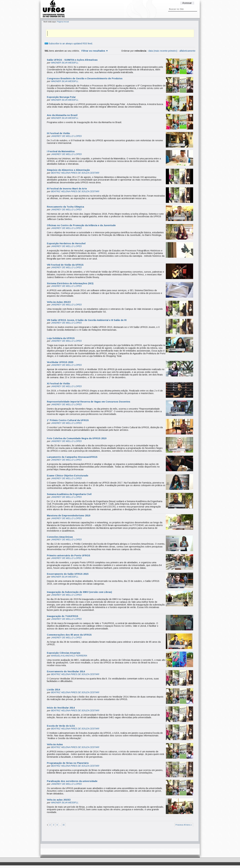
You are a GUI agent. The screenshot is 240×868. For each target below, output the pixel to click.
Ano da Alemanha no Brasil (62, 115)
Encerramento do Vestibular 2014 (66, 671)
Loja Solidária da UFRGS (61, 338)
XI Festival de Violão (58, 384)
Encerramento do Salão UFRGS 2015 (68, 574)
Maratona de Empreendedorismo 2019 (69, 516)
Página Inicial (63, 22)
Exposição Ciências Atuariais (64, 653)
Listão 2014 (53, 690)
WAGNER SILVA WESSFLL (65, 63)
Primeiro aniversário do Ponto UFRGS (69, 555)
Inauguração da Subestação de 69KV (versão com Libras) (79, 592)
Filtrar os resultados (93, 51)
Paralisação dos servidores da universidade (72, 781)
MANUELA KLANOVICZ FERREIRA (69, 656)
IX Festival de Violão (58, 133)
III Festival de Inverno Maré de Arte (67, 189)
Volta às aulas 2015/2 (59, 800)
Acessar (187, 3)
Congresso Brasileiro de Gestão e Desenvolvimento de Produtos (85, 78)
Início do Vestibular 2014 (61, 708)
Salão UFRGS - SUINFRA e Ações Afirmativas (72, 60)
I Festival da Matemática (61, 151)
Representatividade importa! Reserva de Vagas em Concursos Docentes (89, 402)
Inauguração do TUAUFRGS (63, 616)
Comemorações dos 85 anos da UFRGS (69, 635)
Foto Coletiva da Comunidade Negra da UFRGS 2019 (77, 438)
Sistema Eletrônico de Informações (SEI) (70, 283)
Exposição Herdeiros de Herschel (66, 243)
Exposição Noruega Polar (61, 97)
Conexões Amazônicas (60, 537)
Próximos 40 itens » (184, 825)
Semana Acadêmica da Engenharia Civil (69, 494)
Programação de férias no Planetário (68, 763)
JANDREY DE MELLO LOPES (66, 136)
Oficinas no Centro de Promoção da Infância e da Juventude (81, 225)
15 (64, 825)
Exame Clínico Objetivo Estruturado (68, 476)
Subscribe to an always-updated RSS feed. (69, 44)
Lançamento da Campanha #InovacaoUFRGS (72, 457)
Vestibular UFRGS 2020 (60, 362)
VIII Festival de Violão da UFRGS (65, 265)
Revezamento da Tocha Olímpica (65, 207)
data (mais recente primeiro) (163, 51)
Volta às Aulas (55, 744)
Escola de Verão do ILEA (61, 726)
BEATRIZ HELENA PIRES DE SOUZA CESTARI (75, 173)
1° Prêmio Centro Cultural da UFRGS (68, 420)
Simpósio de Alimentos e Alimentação (68, 170)
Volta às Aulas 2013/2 (59, 302)
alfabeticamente (187, 51)
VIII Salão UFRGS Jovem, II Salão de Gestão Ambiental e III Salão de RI (87, 320)
